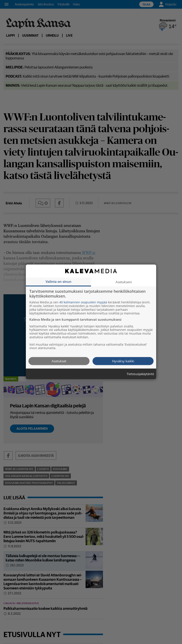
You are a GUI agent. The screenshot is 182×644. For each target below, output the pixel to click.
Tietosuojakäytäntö (140, 374)
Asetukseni (124, 282)
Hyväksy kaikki (123, 361)
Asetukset (59, 361)
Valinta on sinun (59, 281)
